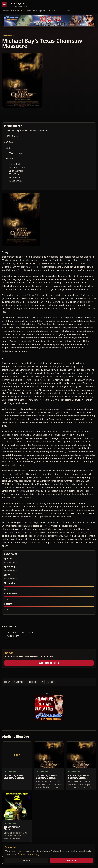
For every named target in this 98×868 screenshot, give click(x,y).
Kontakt (67, 10)
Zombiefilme (29, 10)
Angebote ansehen (49, 663)
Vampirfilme (42, 10)
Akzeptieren (71, 861)
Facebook (33, 682)
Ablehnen (27, 861)
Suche (59, 10)
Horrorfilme (16, 10)
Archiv (51, 10)
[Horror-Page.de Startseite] (15, 5)
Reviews (6, 10)
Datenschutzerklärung (29, 854)
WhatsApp (18, 682)
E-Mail (50, 682)
